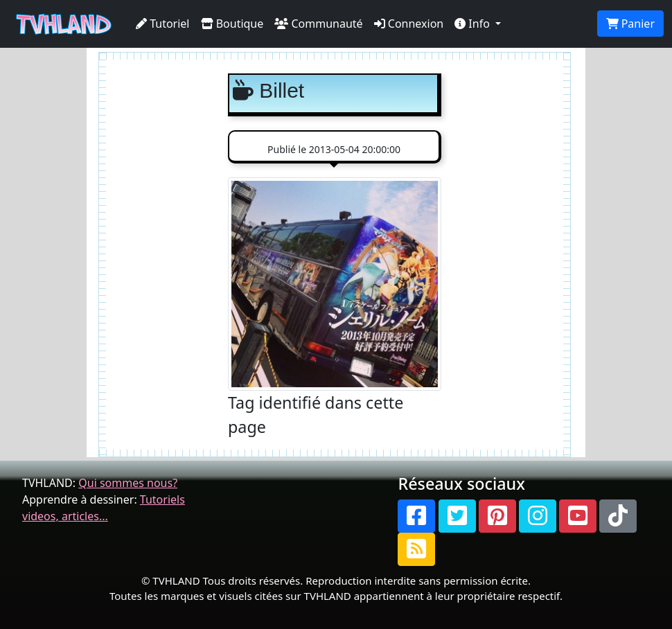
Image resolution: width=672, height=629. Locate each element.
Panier (630, 24)
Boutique (232, 24)
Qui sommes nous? (128, 483)
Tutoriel (163, 24)
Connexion (409, 24)
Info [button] (474, 24)
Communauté (318, 24)
